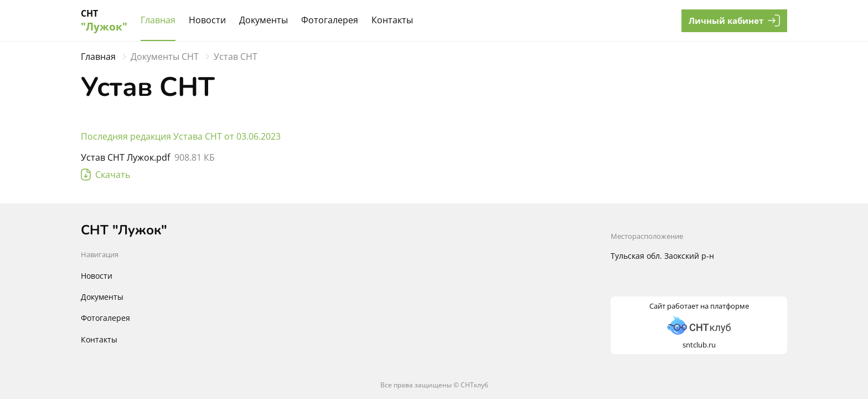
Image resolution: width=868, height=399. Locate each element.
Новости (207, 20)
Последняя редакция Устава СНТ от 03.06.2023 (181, 136)
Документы (263, 20)
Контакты (392, 20)
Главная (158, 20)
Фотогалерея (330, 20)
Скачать (105, 175)
